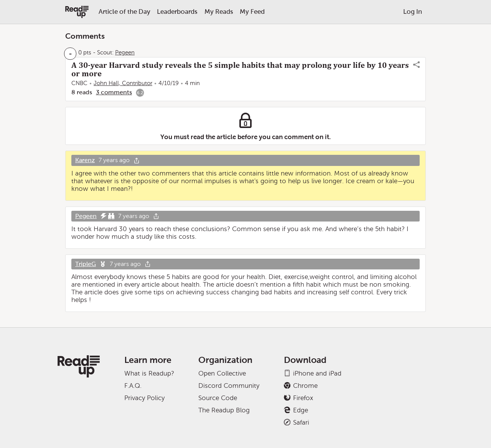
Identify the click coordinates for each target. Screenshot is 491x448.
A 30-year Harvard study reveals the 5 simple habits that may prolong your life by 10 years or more (240, 69)
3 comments (114, 92)
